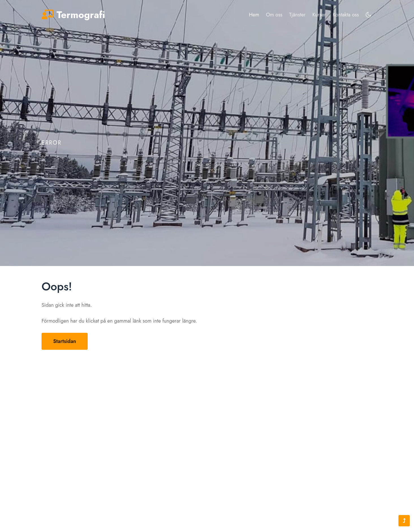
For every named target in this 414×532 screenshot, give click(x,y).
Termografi (73, 15)
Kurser (319, 15)
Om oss (274, 15)
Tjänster (297, 15)
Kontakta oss (346, 15)
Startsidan (65, 341)
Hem (254, 15)
